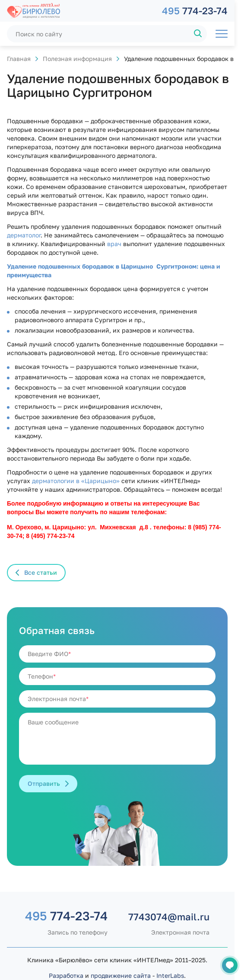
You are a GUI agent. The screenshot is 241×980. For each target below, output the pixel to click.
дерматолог (24, 235)
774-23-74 (195, 11)
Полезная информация (77, 59)
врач (114, 244)
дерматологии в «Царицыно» (76, 481)
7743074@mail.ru (169, 917)
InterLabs (170, 975)
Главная (19, 59)
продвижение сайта (121, 975)
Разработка (66, 975)
